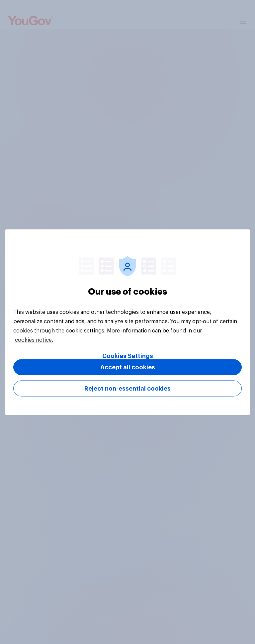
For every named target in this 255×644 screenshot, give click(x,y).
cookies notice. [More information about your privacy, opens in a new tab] (34, 340)
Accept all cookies (128, 367)
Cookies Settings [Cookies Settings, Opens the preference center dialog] (128, 356)
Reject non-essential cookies (127, 388)
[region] (127, 322)
